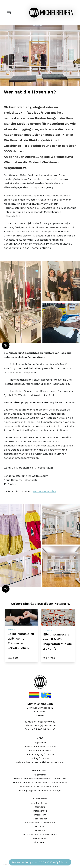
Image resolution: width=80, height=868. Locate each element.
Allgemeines (40, 743)
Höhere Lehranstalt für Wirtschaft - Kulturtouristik (40, 783)
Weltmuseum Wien (44, 491)
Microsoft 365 (40, 819)
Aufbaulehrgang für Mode (40, 754)
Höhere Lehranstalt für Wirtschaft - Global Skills (40, 779)
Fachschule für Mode (40, 750)
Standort (40, 807)
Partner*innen (40, 838)
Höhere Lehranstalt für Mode (40, 746)
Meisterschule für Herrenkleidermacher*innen (40, 762)
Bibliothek (40, 830)
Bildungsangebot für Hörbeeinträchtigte (40, 790)
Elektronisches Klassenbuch (40, 823)
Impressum (40, 815)
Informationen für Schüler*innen (40, 834)
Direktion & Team (40, 803)
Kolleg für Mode (40, 758)
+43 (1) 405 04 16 (45, 725)
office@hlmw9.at (45, 722)
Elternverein (40, 842)
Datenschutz (40, 811)
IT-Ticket (40, 827)
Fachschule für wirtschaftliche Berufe (40, 786)
